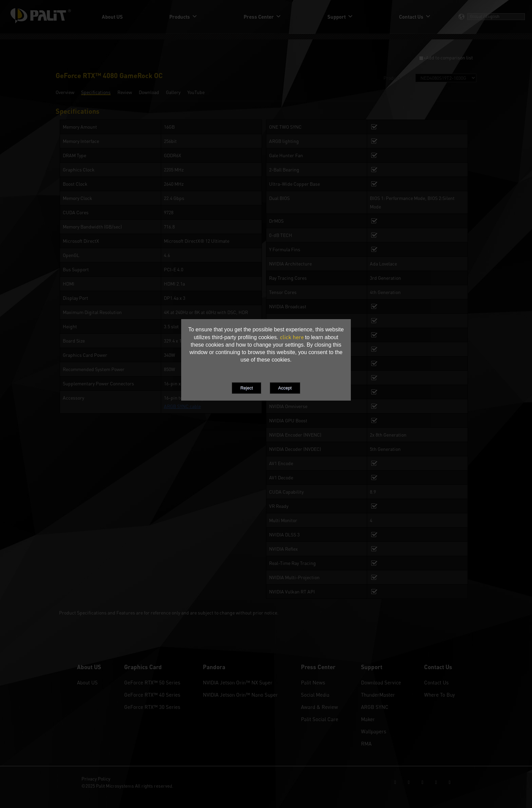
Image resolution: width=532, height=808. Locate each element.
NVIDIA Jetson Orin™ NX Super (238, 682)
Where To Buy (440, 695)
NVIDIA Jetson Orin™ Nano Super (240, 695)
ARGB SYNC (375, 707)
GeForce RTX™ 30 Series (152, 707)
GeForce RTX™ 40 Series (152, 695)
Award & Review (319, 707)
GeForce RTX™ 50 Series (152, 682)
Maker (368, 719)
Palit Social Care (320, 719)
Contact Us (436, 682)
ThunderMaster (378, 695)
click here (292, 337)
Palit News (313, 682)
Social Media (315, 695)
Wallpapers (374, 731)
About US (87, 682)
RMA (366, 743)
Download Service (381, 682)
